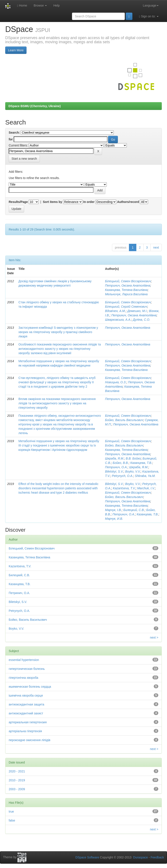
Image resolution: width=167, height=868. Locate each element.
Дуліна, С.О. (142, 320)
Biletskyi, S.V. (114, 471)
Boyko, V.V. (133, 471)
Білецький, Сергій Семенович (126, 307)
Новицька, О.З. (116, 382)
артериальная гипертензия (28, 722)
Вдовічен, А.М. (115, 311)
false (12, 820)
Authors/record (128, 202)
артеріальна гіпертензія (25, 731)
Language (151, 5)
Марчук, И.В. (114, 519)
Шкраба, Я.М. (115, 458)
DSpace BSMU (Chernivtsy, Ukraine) (35, 106)
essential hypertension (24, 660)
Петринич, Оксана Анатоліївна (128, 285)
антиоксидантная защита (26, 704)
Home (22, 6)
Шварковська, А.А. (118, 320)
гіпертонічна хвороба (23, 678)
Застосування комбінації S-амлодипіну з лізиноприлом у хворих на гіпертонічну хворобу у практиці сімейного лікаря (58, 332)
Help (56, 5)
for (11, 139)
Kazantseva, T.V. (124, 488)
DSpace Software (87, 857)
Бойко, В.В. (121, 463)
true (11, 812)
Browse (40, 5)
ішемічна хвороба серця (26, 695)
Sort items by (53, 202)
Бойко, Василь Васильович (124, 420)
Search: (14, 133)
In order (89, 202)
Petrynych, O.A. (122, 476)
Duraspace (140, 857)
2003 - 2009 (17, 789)
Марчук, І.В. (113, 510)
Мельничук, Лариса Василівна (126, 294)
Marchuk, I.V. (146, 488)
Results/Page (18, 202)
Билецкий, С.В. (134, 510)
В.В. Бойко (133, 458)
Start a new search (24, 159)
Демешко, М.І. (137, 311)
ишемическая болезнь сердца (30, 687)
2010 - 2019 (17, 780)
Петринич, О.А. (116, 467)
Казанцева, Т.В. (141, 463)
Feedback (157, 857)
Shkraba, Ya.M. (145, 476)
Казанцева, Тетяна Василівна (126, 290)
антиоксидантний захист (26, 713)
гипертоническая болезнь (27, 669)
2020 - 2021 (17, 771)
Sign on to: (149, 16)
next (156, 247)
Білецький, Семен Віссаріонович (128, 281)
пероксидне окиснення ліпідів (30, 740)
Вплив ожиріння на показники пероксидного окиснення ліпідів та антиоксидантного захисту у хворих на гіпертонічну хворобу (57, 403)
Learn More (16, 50)
